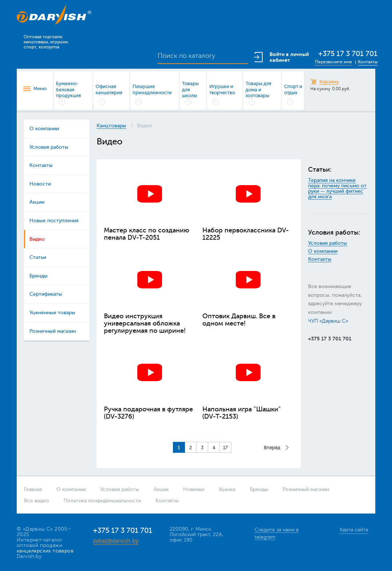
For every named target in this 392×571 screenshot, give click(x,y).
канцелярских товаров (45, 551)
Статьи (38, 257)
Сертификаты (46, 294)
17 (225, 448)
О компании (44, 129)
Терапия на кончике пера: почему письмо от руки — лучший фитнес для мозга (337, 188)
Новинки (194, 489)
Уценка (227, 489)
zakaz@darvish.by (116, 541)
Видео (37, 239)
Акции (37, 202)
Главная (33, 489)
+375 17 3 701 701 (348, 54)
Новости (40, 184)
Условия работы (49, 147)
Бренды (39, 276)
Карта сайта (354, 530)
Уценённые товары (52, 313)
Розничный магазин (53, 331)
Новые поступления (54, 221)
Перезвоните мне (334, 62)
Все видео (37, 501)
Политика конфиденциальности (102, 501)
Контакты (368, 62)
